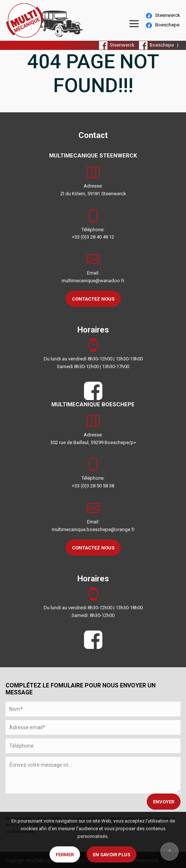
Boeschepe (163, 25)
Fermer (65, 855)
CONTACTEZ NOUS (93, 299)
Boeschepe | (160, 45)
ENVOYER (164, 802)
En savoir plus (112, 855)
